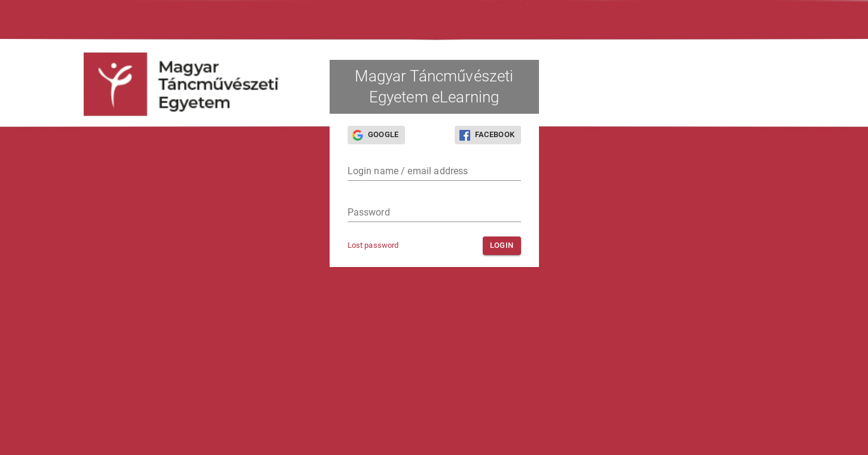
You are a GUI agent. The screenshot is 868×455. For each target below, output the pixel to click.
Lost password (373, 245)
